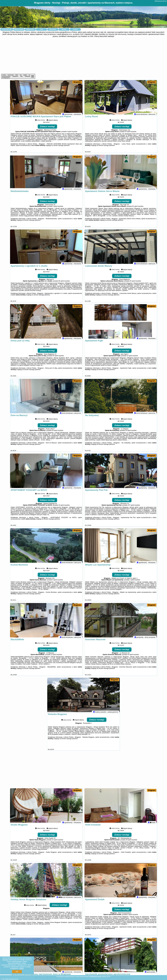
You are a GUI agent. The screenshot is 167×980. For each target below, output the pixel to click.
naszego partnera (64, 147)
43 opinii (130, 657)
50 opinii (135, 208)
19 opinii (61, 507)
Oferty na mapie (19, 29)
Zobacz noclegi (47, 129)
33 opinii (128, 134)
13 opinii (54, 657)
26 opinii (132, 283)
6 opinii (69, 134)
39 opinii (129, 842)
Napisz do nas (106, 976)
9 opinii (55, 582)
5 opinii (55, 208)
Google (5, 960)
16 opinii (128, 432)
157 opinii (131, 507)
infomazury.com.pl (161, 1)
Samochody (53, 29)
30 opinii (55, 432)
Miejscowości (30, 29)
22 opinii (55, 842)
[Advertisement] (83, 56)
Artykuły (75, 29)
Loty (41, 29)
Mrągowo (77, 82)
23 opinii (129, 358)
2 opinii (132, 582)
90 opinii (61, 283)
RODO (22, 968)
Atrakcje (64, 29)
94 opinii (55, 358)
